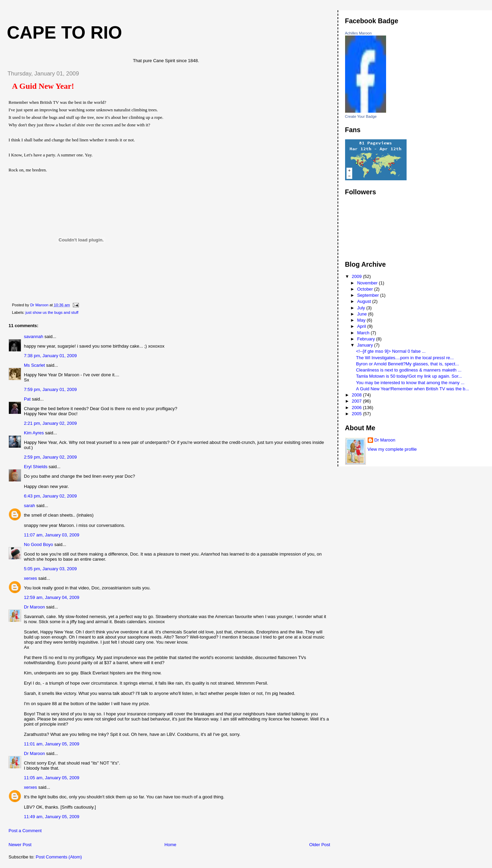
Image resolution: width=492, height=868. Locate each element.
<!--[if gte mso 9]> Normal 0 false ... (391, 351)
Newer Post (20, 845)
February (367, 339)
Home (170, 845)
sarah (30, 506)
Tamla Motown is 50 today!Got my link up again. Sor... (409, 376)
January (366, 345)
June (363, 314)
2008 (358, 395)
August (365, 301)
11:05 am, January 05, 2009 (52, 778)
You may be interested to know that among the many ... (410, 383)
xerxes (30, 578)
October (366, 289)
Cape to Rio (64, 32)
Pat (27, 399)
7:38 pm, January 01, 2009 (50, 356)
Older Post (320, 845)
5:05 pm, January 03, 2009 (50, 569)
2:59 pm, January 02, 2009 (50, 457)
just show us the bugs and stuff (52, 312)
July (362, 308)
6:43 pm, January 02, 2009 (50, 496)
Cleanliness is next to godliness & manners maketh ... (409, 370)
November (368, 283)
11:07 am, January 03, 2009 (52, 535)
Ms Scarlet (34, 365)
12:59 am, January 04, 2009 (52, 597)
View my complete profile (392, 449)
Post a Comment (25, 831)
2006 (358, 408)
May (362, 320)
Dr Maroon (34, 607)
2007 (358, 401)
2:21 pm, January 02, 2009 (50, 423)
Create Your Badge (361, 116)
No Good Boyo (38, 544)
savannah (33, 337)
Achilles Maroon (358, 33)
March (364, 333)
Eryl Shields (36, 467)
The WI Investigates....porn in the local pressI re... (405, 358)
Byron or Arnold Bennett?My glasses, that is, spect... (407, 364)
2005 (358, 414)
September (368, 295)
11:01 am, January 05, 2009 (52, 744)
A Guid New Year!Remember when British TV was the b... (413, 389)
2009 (358, 276)
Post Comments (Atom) (59, 857)
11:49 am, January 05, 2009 (52, 817)
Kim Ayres (34, 433)
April (362, 326)
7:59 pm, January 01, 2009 (50, 389)
